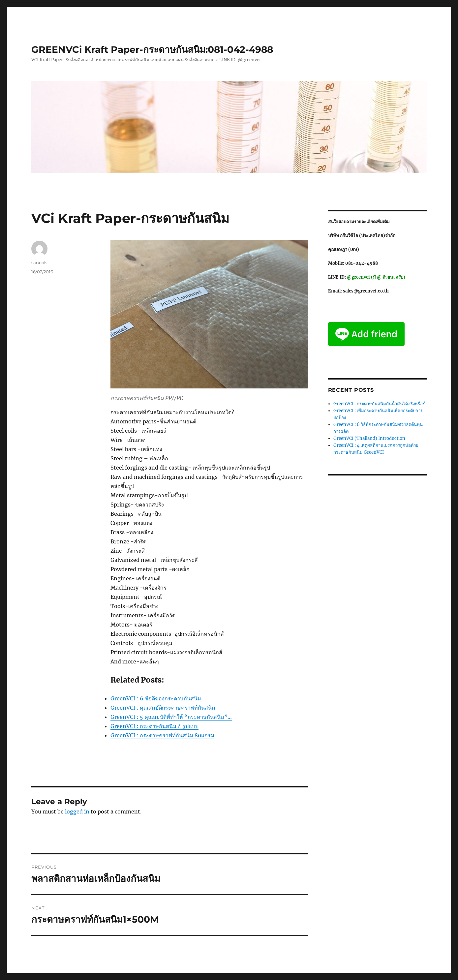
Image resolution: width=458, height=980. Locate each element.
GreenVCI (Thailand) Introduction (369, 438)
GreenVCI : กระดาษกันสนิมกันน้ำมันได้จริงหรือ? (379, 404)
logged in (77, 812)
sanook (39, 262)
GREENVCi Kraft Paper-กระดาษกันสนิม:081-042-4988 (152, 49)
